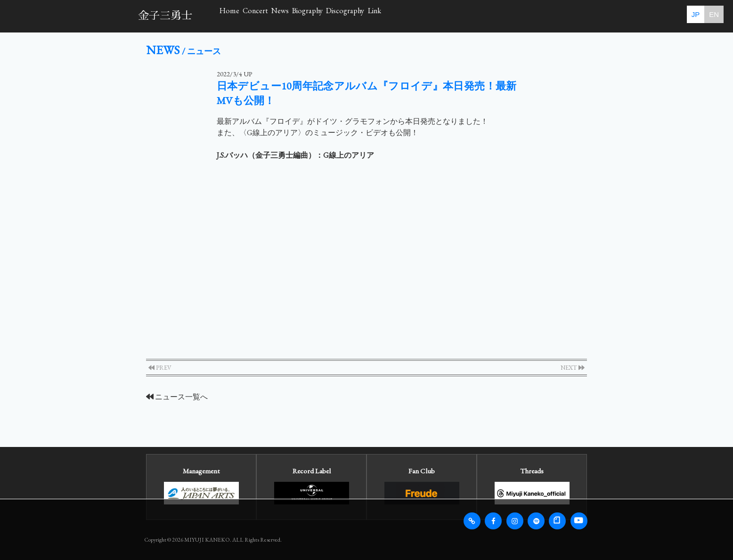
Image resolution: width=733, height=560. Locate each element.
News (350, 16)
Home (243, 16)
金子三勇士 (165, 16)
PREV (160, 368)
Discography (474, 16)
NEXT (573, 368)
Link (533, 16)
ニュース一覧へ (177, 397)
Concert (297, 16)
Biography (406, 16)
